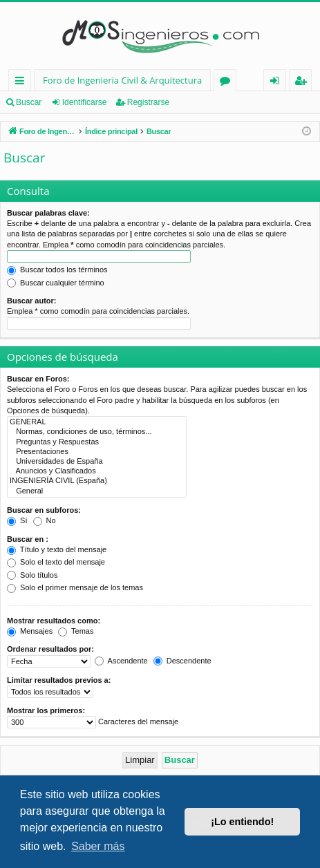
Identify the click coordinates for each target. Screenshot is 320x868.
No (45, 520)
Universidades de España (97, 462)
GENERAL (97, 422)
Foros (228, 83)
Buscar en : (28, 539)
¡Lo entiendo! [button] (242, 822)
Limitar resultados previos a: (59, 680)
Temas (76, 631)
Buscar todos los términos (57, 270)
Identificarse (85, 102)
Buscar (29, 102)
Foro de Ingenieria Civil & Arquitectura (122, 80)
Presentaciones (97, 452)
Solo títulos (32, 575)
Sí (17, 520)
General (97, 491)
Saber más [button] (98, 846)
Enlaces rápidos (22, 83)
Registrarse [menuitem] (303, 83)
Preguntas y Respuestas (97, 442)
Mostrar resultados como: (54, 621)
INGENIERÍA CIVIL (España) (97, 481)
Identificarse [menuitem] (278, 83)
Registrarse (148, 102)
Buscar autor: (32, 301)
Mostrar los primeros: (46, 710)
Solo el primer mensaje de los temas (75, 587)
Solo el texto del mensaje (56, 562)
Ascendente (121, 661)
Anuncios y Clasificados (97, 471)
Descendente (182, 661)
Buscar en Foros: (38, 379)
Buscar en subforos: (44, 510)
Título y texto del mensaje (57, 549)
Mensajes (30, 631)
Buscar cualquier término (56, 283)
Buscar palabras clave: (48, 213)
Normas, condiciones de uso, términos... (97, 432)
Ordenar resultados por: (50, 649)
